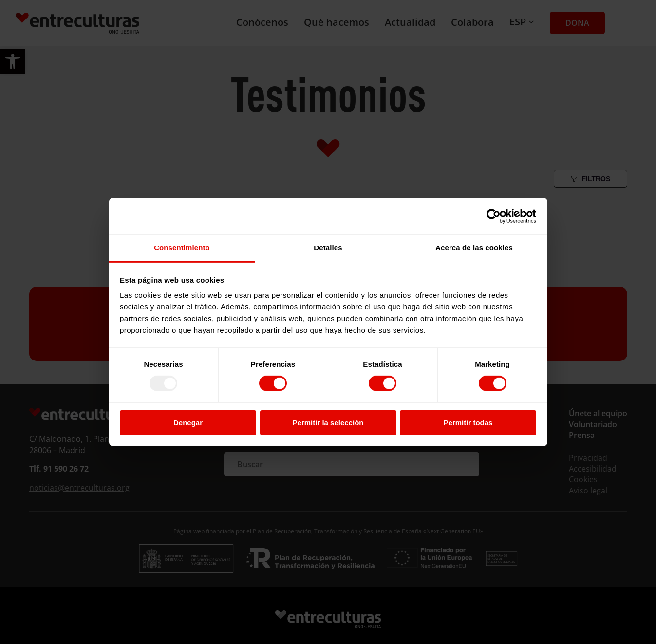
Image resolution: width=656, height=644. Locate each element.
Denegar (188, 423)
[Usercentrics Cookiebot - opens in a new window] (494, 216)
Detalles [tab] (328, 248)
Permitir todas (468, 423)
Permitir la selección (328, 423)
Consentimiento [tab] (182, 248)
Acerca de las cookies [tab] (474, 248)
